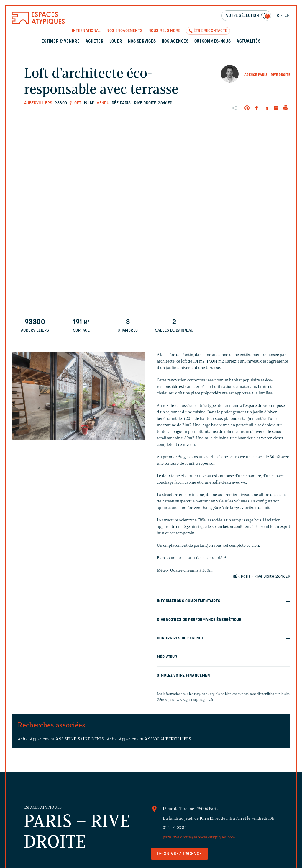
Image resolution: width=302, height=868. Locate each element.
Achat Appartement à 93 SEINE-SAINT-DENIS (61, 739)
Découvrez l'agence (179, 854)
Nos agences (175, 41)
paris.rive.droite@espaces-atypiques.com (199, 837)
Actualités (248, 41)
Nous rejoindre (164, 31)
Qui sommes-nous (213, 41)
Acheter (95, 41)
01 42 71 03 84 (175, 828)
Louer (116, 41)
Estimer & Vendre (61, 41)
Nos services (142, 41)
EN (287, 15)
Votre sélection (248, 16)
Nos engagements (124, 31)
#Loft (75, 103)
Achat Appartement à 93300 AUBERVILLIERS (149, 739)
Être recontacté (210, 31)
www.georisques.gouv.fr (195, 700)
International (86, 31)
